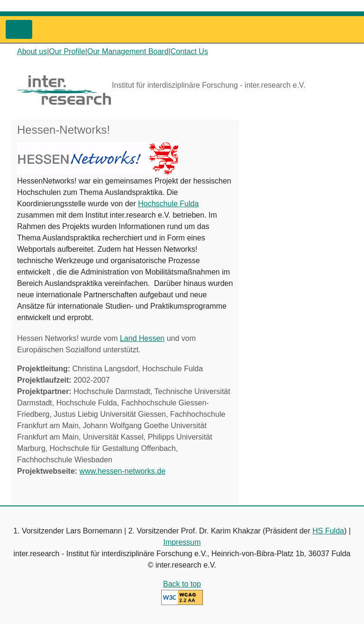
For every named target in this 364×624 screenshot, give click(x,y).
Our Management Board (128, 51)
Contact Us (189, 51)
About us (32, 51)
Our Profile (67, 51)
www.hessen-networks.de (123, 471)
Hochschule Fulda (168, 204)
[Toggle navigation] (19, 29)
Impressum (182, 542)
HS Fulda (328, 531)
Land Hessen (142, 338)
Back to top (182, 584)
